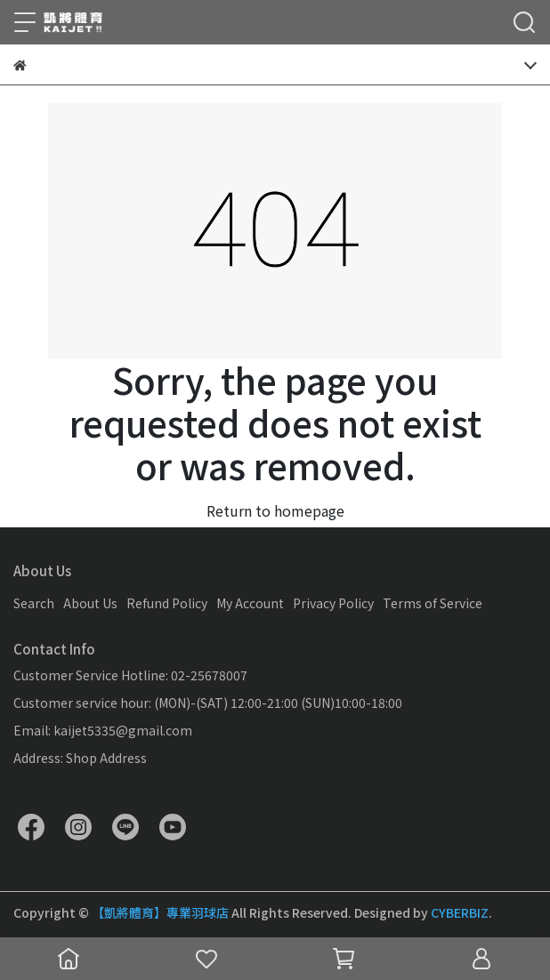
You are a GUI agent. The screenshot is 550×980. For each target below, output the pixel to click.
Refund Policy (167, 603)
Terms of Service (433, 603)
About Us (90, 603)
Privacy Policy (333, 603)
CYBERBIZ (460, 912)
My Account (250, 603)
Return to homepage (275, 510)
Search (34, 603)
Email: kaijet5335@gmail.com (103, 730)
